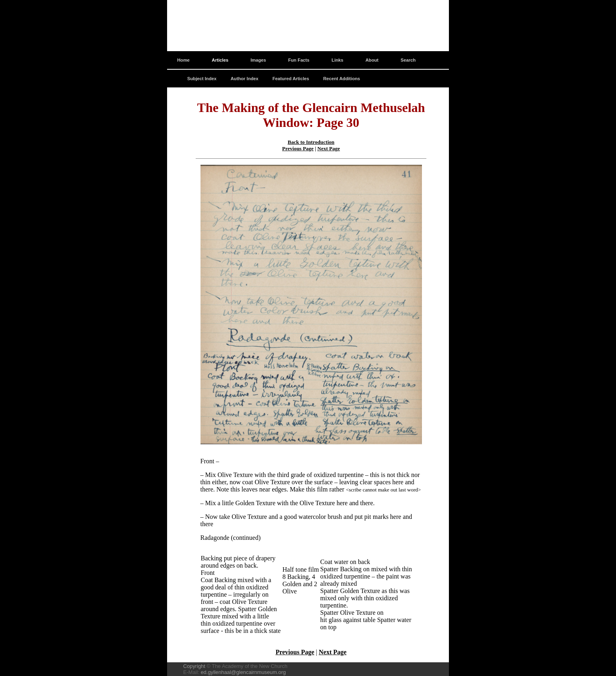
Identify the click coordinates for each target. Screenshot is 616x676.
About (372, 60)
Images (258, 60)
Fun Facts (299, 60)
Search (408, 60)
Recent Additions (342, 79)
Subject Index (202, 79)
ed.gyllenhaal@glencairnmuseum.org (243, 672)
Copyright (194, 666)
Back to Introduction (311, 142)
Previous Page (298, 148)
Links (338, 60)
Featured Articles (291, 79)
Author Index (245, 79)
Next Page (329, 148)
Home (183, 60)
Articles (220, 60)
